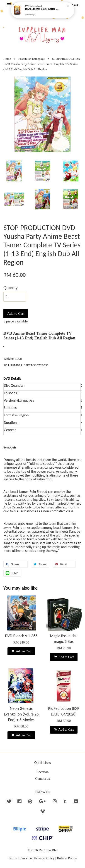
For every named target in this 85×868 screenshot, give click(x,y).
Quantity (11, 288)
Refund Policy (67, 858)
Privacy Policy (44, 858)
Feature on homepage (32, 59)
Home (7, 59)
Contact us (42, 779)
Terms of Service (20, 858)
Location (42, 772)
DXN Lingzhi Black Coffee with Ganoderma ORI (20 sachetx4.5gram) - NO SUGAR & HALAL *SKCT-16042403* (43, 9)
